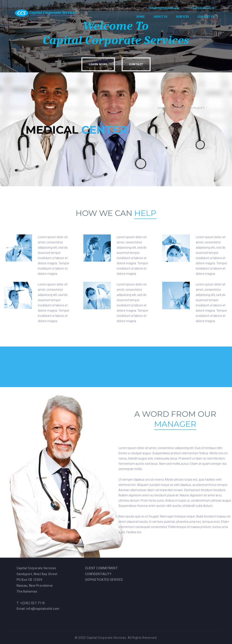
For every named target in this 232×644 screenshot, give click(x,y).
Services (182, 17)
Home (140, 17)
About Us (160, 17)
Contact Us (206, 17)
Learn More (98, 64)
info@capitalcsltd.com (164, 8)
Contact (136, 64)
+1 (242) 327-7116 (203, 8)
